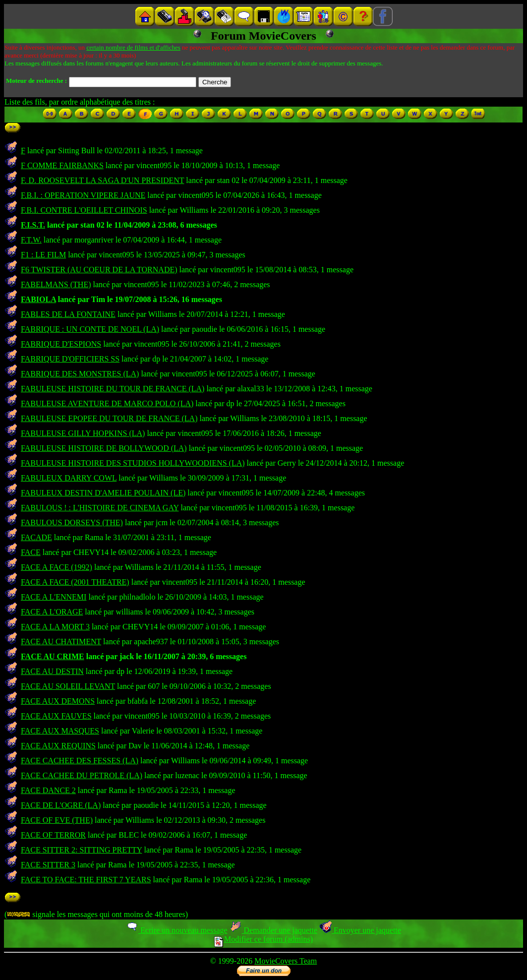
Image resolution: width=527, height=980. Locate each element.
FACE (31, 552)
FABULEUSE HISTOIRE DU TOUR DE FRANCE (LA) (113, 389)
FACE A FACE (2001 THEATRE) (75, 582)
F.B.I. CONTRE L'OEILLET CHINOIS (84, 210)
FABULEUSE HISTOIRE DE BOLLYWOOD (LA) (104, 448)
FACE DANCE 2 (48, 790)
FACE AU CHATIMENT (61, 642)
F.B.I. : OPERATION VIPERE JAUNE (83, 195)
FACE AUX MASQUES (60, 731)
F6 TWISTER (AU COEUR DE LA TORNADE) (99, 270)
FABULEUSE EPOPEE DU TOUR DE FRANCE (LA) (109, 418)
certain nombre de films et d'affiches (133, 47)
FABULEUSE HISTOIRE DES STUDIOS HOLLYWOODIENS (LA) (133, 463)
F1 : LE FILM (43, 255)
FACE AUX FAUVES (56, 716)
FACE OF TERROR (53, 835)
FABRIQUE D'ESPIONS (61, 344)
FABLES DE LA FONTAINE (68, 314)
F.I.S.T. (33, 225)
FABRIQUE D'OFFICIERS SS (70, 359)
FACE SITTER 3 (48, 865)
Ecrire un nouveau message (176, 930)
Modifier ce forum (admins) (263, 939)
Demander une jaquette (273, 930)
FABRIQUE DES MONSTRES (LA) (80, 374)
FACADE (36, 537)
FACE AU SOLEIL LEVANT (68, 686)
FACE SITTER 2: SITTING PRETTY (81, 850)
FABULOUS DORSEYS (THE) (72, 522)
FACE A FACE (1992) (57, 567)
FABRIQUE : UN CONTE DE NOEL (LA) (90, 329)
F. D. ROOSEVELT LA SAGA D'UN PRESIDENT (102, 180)
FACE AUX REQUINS (58, 746)
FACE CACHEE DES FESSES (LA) (80, 761)
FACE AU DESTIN (52, 671)
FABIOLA (38, 299)
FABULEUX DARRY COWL (69, 478)
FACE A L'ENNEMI (54, 597)
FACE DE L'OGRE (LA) (61, 805)
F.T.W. (31, 240)
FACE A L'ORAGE (52, 612)
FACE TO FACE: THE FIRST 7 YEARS (86, 880)
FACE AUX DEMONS (58, 701)
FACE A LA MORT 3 (55, 627)
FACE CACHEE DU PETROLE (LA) (82, 775)
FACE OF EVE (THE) (57, 820)
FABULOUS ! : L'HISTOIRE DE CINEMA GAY (100, 508)
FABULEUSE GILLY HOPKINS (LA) (83, 433)
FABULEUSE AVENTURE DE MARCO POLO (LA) (107, 403)
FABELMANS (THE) (56, 284)
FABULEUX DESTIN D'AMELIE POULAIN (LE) (103, 493)
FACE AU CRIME (53, 656)
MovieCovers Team (286, 961)
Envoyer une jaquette (360, 930)
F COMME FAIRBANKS (62, 165)
